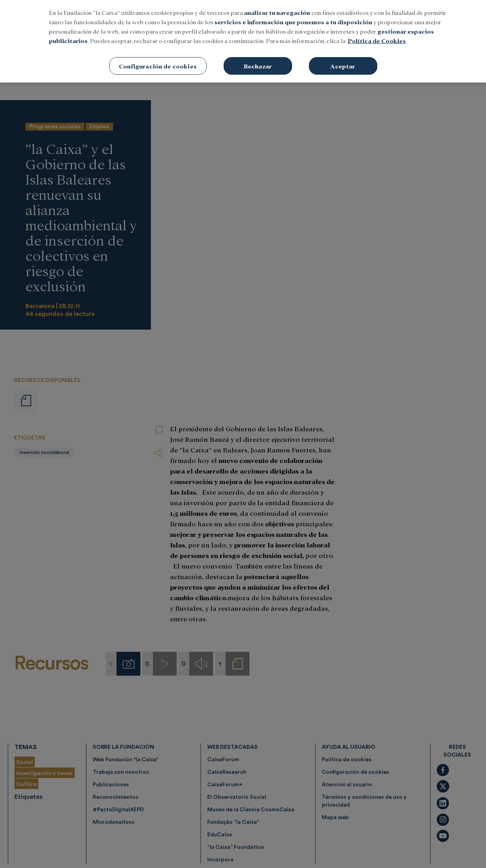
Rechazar (258, 28)
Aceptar (343, 28)
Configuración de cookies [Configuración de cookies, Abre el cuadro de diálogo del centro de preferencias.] (158, 28)
